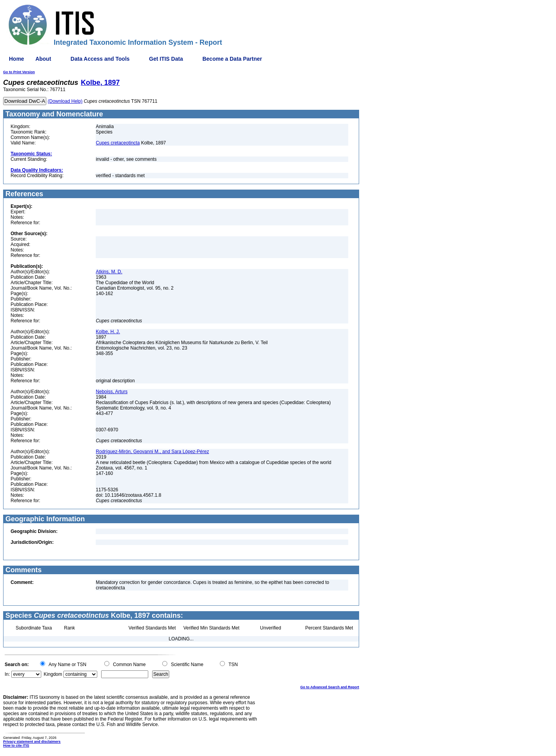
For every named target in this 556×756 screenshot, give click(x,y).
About (43, 59)
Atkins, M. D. (109, 272)
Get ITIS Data (166, 59)
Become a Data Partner (232, 59)
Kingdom (53, 674)
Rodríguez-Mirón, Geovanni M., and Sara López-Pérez (152, 452)
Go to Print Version (19, 72)
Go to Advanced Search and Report (330, 687)
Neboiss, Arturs (111, 392)
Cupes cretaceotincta (118, 143)
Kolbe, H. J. (108, 332)
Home (17, 59)
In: (7, 674)
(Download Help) (65, 101)
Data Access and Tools (100, 59)
